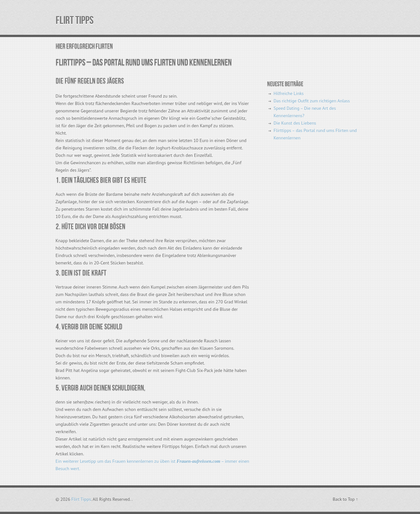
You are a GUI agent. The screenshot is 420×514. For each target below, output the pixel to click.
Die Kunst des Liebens (295, 123)
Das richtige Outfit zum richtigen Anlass (312, 101)
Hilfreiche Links (289, 93)
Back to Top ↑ (345, 499)
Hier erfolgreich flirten (84, 47)
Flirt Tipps (75, 20)
